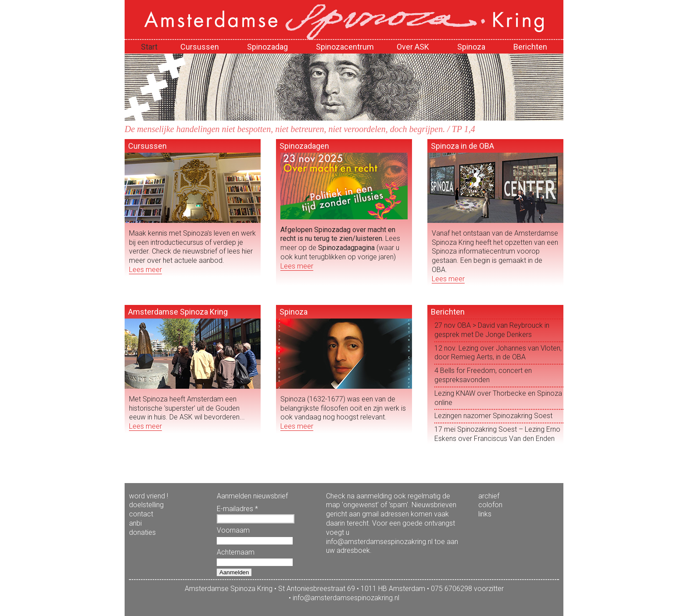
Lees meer (145, 270)
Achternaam (236, 552)
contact (141, 514)
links (485, 514)
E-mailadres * (237, 509)
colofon (490, 505)
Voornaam (233, 530)
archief (489, 496)
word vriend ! (149, 496)
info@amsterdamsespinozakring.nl (346, 598)
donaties (142, 532)
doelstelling (146, 505)
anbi (135, 523)
